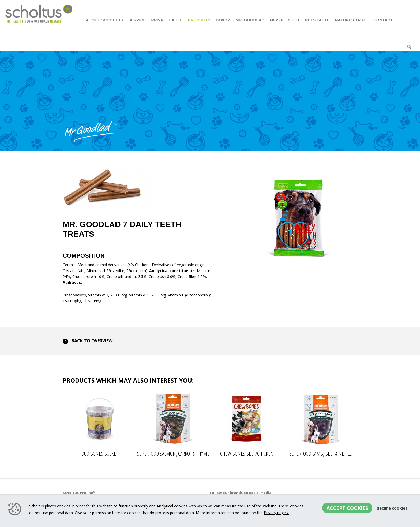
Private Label (167, 20)
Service (137, 20)
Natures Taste (351, 20)
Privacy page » (276, 513)
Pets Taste (317, 20)
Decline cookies (392, 508)
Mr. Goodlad (250, 20)
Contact (383, 20)
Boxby (223, 20)
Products (199, 20)
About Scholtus (104, 20)
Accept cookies (347, 508)
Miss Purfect (285, 20)
